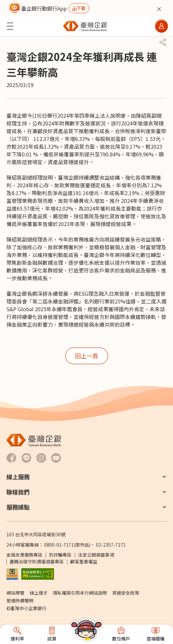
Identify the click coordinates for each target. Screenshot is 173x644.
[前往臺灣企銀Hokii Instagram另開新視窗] (41, 458)
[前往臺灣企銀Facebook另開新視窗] (11, 458)
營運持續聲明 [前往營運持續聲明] (20, 600)
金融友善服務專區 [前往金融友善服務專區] (24, 555)
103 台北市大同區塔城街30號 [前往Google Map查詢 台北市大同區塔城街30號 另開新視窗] (36, 534)
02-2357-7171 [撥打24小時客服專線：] (111, 545)
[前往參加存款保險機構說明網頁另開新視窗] (12, 573)
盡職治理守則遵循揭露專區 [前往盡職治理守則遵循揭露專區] (37, 561)
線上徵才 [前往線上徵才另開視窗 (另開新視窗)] (39, 593)
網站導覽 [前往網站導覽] (15, 593)
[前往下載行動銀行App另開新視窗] (79, 8)
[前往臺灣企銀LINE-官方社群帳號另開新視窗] (26, 458)
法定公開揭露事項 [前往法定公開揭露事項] (96, 555)
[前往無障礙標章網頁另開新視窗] (38, 573)
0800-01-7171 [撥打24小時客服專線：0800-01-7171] (59, 545)
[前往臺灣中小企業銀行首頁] (85, 26)
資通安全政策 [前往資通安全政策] (126, 593)
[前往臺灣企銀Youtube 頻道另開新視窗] (56, 458)
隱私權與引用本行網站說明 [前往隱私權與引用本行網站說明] (80, 593)
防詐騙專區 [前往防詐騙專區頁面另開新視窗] (60, 555)
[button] (10, 26)
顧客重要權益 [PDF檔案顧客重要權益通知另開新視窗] (84, 561)
